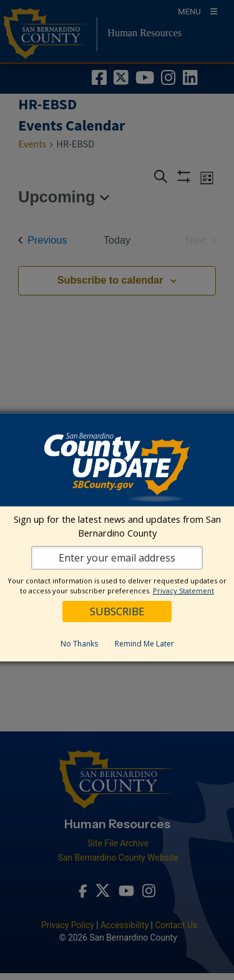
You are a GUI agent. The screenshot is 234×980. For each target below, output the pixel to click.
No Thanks (79, 644)
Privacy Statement (183, 591)
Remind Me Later (144, 644)
